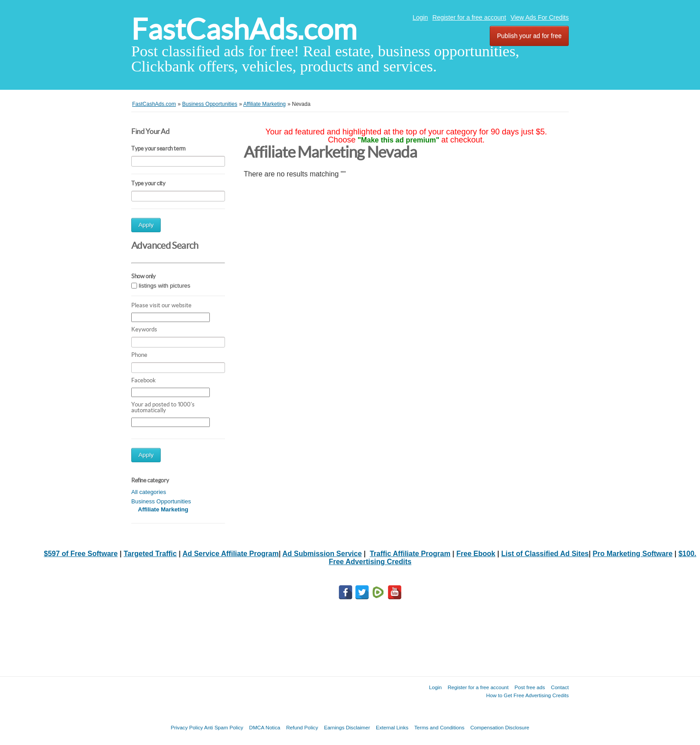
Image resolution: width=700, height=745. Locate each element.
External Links (392, 727)
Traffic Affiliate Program (410, 554)
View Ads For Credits (540, 17)
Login (420, 17)
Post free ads (529, 687)
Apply (146, 225)
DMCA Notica (265, 727)
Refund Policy (302, 727)
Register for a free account (469, 17)
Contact (560, 687)
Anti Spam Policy (224, 727)
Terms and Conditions (439, 727)
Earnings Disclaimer (347, 727)
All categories (149, 492)
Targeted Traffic (150, 554)
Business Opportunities (161, 501)
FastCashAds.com (244, 29)
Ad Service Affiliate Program (231, 554)
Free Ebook (476, 554)
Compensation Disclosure (500, 727)
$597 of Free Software (81, 554)
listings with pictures (165, 286)
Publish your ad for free (529, 36)
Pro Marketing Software (633, 554)
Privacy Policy (187, 727)
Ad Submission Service (322, 554)
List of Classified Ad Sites (545, 554)
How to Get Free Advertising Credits (527, 695)
